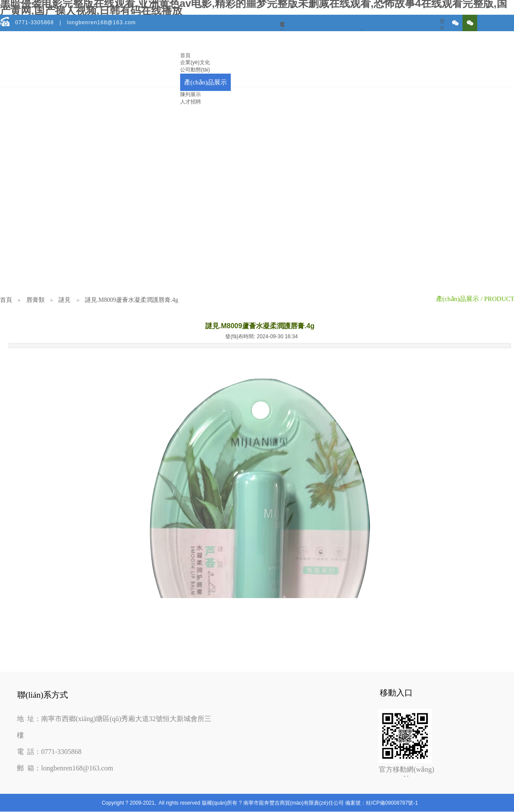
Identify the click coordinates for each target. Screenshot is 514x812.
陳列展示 (191, 94)
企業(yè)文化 (195, 62)
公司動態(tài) (195, 70)
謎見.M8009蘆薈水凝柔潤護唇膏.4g (131, 300)
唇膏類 (36, 300)
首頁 (185, 55)
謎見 (65, 300)
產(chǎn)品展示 (206, 82)
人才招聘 (191, 102)
